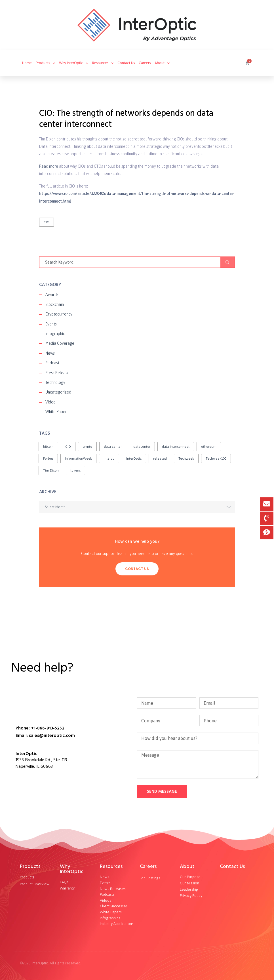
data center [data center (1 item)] (113, 447)
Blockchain (55, 304)
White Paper (56, 412)
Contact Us (126, 63)
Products (30, 866)
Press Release (57, 373)
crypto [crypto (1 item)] (87, 447)
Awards (52, 295)
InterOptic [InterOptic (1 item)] (134, 459)
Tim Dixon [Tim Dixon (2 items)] (51, 470)
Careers (145, 63)
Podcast (52, 363)
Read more (49, 166)
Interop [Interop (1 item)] (109, 459)
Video (50, 402)
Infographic (55, 334)
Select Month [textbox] (55, 507)
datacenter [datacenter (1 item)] (142, 447)
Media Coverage (60, 343)
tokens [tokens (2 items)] (75, 470)
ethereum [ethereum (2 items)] (209, 447)
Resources (111, 866)
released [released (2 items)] (160, 459)
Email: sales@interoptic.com (45, 735)
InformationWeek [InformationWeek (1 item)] (78, 459)
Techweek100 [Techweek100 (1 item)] (216, 459)
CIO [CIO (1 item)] (68, 447)
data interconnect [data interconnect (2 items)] (176, 447)
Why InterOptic (74, 63)
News (50, 353)
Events (51, 324)
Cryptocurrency (59, 314)
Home (27, 63)
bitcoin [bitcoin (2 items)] (48, 447)
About (187, 866)
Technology (55, 382)
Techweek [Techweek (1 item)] (186, 459)
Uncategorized (58, 392)
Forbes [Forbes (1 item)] (48, 459)
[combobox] (137, 507)
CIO (47, 222)
